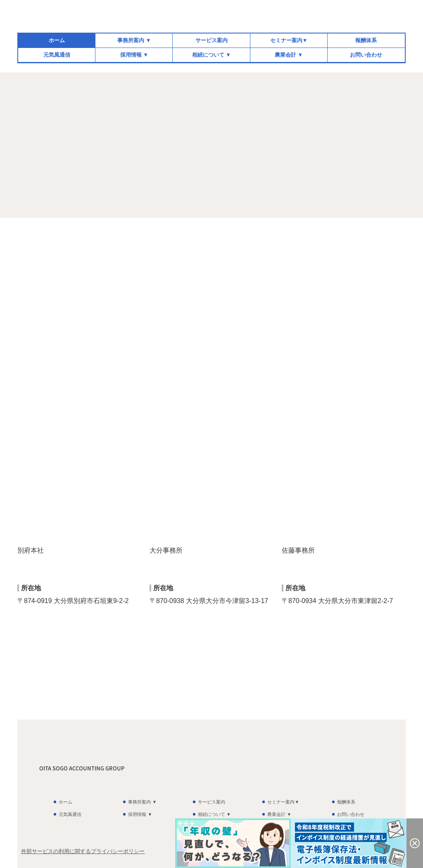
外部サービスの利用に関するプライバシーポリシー (83, 851)
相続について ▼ (211, 55)
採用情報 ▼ (134, 55)
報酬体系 (366, 40)
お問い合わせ (366, 55)
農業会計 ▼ (289, 55)
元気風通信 (57, 55)
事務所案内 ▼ (134, 40)
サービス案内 (211, 40)
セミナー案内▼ (289, 40)
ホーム (57, 40)
